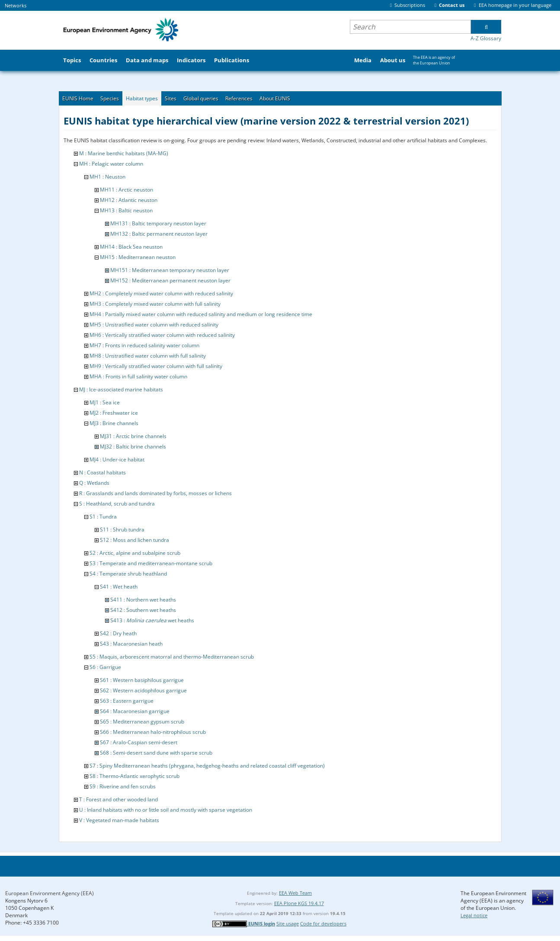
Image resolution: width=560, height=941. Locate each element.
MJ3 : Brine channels (114, 423)
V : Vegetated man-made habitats (119, 820)
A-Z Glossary (486, 38)
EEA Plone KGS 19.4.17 (299, 903)
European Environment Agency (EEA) (50, 893)
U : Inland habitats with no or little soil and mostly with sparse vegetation (166, 810)
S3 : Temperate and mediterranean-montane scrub (151, 563)
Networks (16, 5)
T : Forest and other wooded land (118, 799)
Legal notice (474, 915)
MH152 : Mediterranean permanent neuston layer (170, 280)
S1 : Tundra (103, 517)
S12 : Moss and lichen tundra (134, 540)
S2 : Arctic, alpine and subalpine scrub (135, 553)
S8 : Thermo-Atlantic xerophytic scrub (134, 776)
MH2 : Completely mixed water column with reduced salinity (161, 293)
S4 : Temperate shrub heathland (128, 574)
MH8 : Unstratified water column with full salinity (148, 356)
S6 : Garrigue (105, 667)
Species (110, 98)
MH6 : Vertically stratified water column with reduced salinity (162, 335)
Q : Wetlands (94, 483)
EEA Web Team (295, 893)
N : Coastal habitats (102, 472)
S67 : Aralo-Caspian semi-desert (139, 742)
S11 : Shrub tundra (122, 530)
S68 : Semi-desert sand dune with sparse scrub (156, 753)
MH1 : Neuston (107, 177)
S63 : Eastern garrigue (127, 701)
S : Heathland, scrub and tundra (117, 504)
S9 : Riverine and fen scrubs (123, 786)
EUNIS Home (78, 98)
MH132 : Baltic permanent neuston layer (159, 234)
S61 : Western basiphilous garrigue (142, 680)
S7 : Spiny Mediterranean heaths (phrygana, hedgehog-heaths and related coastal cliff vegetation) (207, 766)
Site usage (288, 923)
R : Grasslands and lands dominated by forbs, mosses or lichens (155, 493)
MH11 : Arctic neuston (126, 190)
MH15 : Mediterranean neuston (138, 257)
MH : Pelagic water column (111, 164)
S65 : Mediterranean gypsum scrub (142, 722)
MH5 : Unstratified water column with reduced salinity (154, 325)
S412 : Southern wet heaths (143, 610)
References (239, 98)
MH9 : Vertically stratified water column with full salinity (156, 366)
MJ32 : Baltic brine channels (133, 446)
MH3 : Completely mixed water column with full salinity (155, 304)
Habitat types (142, 98)
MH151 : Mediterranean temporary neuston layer (170, 270)
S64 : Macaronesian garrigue (135, 711)
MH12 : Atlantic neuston (129, 200)
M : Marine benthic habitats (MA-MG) (124, 153)
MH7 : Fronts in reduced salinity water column (144, 345)
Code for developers (323, 923)
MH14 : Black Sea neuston (131, 247)
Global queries (201, 98)
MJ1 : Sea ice (105, 402)
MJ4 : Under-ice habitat (117, 459)
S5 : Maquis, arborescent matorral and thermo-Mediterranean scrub (172, 657)
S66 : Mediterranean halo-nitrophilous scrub (153, 732)
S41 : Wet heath (119, 587)
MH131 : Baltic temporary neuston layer (158, 223)
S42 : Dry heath (118, 633)
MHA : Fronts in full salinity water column (138, 376)
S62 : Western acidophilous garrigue (143, 690)
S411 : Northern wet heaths (143, 600)
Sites (171, 98)
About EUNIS (275, 98)
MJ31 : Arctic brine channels (133, 436)
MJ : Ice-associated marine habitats (121, 389)
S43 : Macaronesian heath (131, 644)
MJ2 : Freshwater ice (114, 413)
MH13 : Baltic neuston (126, 210)
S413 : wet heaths (152, 620)
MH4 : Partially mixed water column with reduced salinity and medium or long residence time (201, 314)
